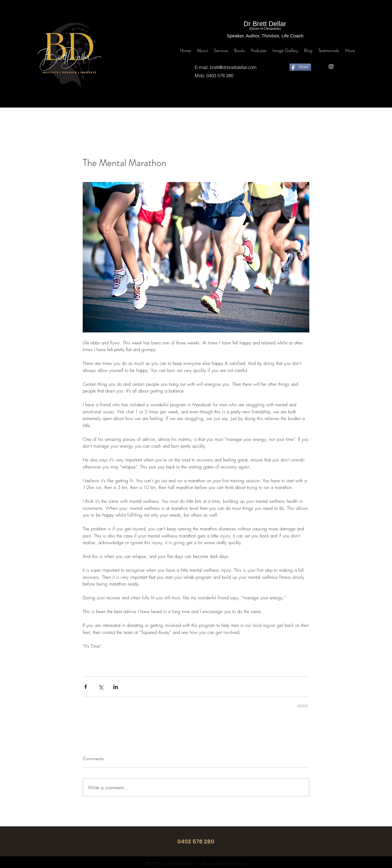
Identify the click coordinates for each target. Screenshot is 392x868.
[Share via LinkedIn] (116, 687)
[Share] (300, 67)
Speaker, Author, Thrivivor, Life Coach (265, 36)
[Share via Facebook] (86, 687)
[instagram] (331, 66)
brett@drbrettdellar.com (233, 67)
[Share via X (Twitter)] (101, 687)
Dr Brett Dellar (265, 24)
